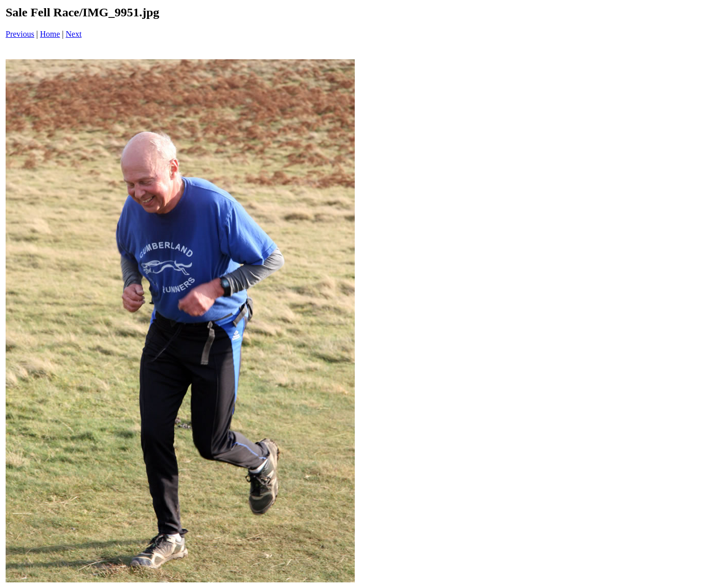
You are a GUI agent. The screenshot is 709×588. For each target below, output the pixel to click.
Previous (20, 34)
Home (50, 34)
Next (74, 34)
